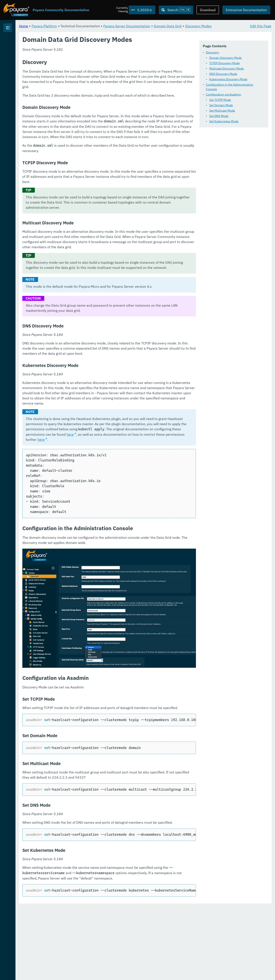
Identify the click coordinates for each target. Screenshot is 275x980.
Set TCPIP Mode (97, 107)
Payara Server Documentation (180, 26)
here (236, 494)
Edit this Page (261, 26)
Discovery (89, 64)
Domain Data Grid (221, 26)
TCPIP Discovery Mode (101, 75)
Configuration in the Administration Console (112, 96)
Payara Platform (17, 43)
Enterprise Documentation (246, 10)
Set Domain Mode (98, 112)
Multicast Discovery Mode (103, 80)
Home (77, 26)
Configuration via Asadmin (100, 101)
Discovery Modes (86, 31)
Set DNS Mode (95, 123)
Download (208, 10)
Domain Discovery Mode (102, 69)
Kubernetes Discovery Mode (105, 91)
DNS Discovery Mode (100, 85)
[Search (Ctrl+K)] (176, 10)
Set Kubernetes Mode (100, 128)
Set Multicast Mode (99, 117)
